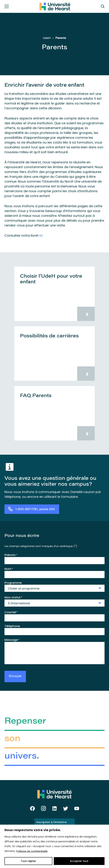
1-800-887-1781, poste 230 (35, 509)
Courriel (11, 612)
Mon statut (13, 597)
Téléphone (12, 626)
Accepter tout (79, 861)
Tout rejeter (28, 861)
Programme (13, 583)
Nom (9, 569)
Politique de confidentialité (33, 851)
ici (41, 235)
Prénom (11, 555)
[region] (54, 846)
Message (12, 640)
